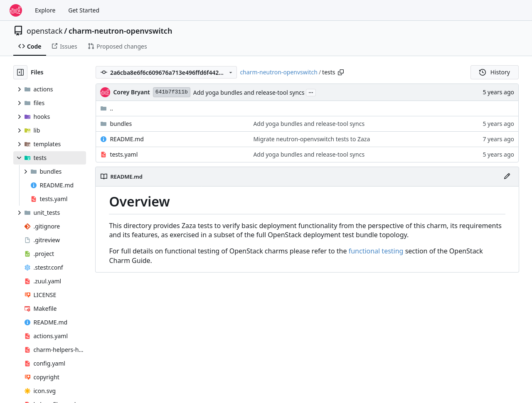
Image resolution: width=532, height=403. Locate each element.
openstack (45, 31)
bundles (121, 124)
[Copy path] (341, 72)
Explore (45, 10)
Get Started (84, 10)
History (495, 72)
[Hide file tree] (20, 72)
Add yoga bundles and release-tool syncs (249, 92)
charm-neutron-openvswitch (120, 31)
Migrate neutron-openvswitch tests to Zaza (312, 139)
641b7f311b (172, 92)
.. (107, 108)
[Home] (16, 10)
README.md (127, 139)
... (311, 92)
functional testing (376, 251)
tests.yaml (124, 154)
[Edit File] (507, 177)
